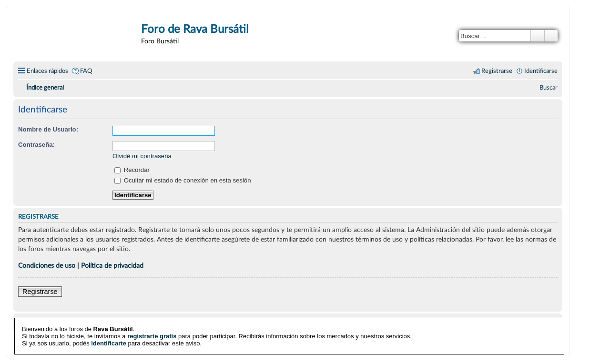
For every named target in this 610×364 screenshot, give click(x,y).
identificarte (109, 343)
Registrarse (40, 292)
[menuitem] (549, 88)
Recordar (132, 170)
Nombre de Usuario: (48, 129)
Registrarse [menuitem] (497, 71)
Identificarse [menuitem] (541, 71)
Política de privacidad (112, 266)
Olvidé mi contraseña (142, 156)
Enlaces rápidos (47, 71)
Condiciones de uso (47, 266)
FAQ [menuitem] (86, 71)
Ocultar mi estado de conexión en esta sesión (183, 180)
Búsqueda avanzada (551, 36)
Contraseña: (36, 145)
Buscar (538, 36)
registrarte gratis (152, 336)
